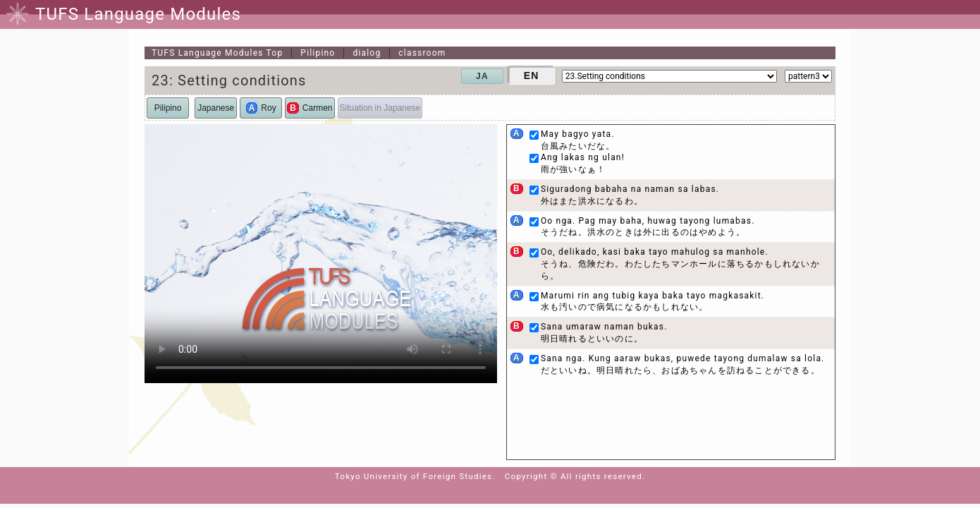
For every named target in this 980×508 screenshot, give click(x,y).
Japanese (216, 108)
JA (482, 76)
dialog (367, 53)
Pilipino (318, 53)
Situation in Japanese (380, 108)
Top (217, 53)
